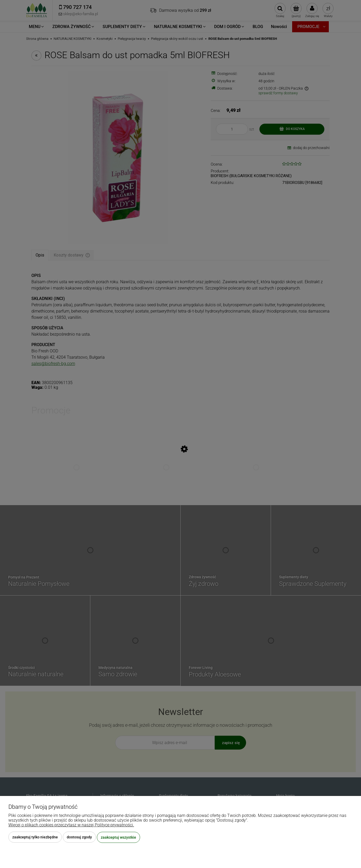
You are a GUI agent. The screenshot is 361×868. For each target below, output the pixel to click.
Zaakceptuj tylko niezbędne (35, 837)
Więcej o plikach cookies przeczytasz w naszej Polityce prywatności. (71, 825)
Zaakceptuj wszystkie (118, 837)
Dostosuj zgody (79, 837)
